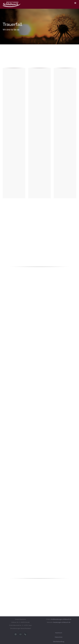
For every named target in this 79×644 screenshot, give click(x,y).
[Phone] (25, 634)
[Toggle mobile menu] (75, 3)
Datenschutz (59, 637)
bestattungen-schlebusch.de (62, 622)
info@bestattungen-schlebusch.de (61, 619)
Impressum (59, 633)
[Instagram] (16, 634)
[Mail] (20, 634)
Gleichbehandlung (59, 642)
